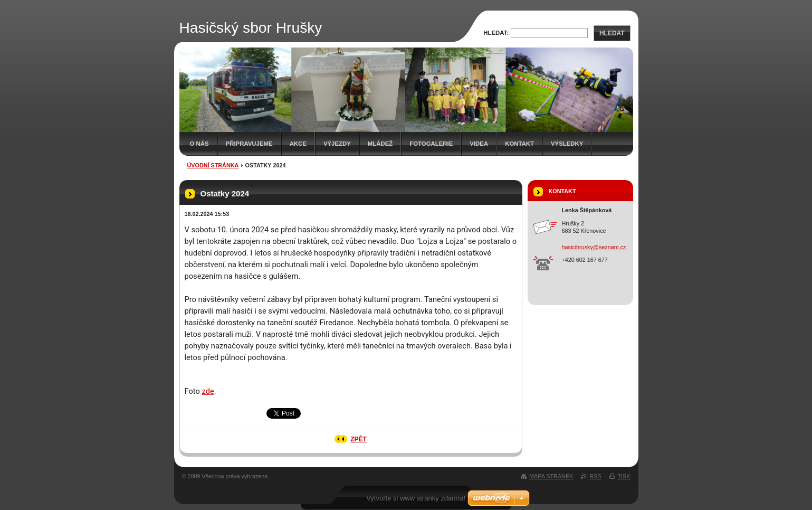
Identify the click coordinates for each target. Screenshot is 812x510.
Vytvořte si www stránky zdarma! (416, 498)
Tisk (624, 476)
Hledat (612, 33)
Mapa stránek (551, 476)
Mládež (380, 144)
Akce (298, 144)
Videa (479, 144)
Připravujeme (249, 144)
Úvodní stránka (213, 165)
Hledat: (496, 33)
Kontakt (519, 144)
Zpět (359, 439)
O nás (199, 144)
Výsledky (567, 144)
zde (208, 391)
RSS (595, 476)
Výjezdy (337, 144)
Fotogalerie (431, 144)
